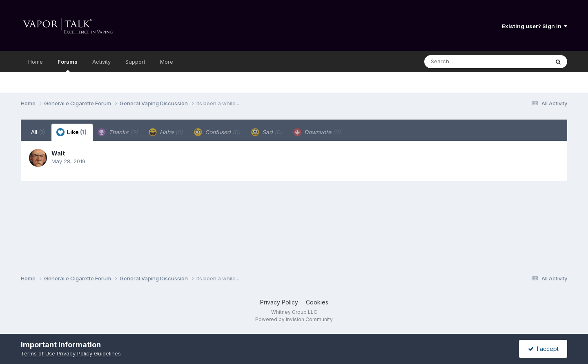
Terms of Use (38, 353)
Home (36, 62)
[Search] (464, 62)
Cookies (317, 302)
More (167, 62)
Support (135, 62)
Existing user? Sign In (535, 26)
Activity (101, 62)
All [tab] (38, 132)
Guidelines (107, 353)
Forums (68, 65)
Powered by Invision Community (294, 319)
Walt (58, 153)
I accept (543, 349)
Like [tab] (71, 132)
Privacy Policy (279, 302)
